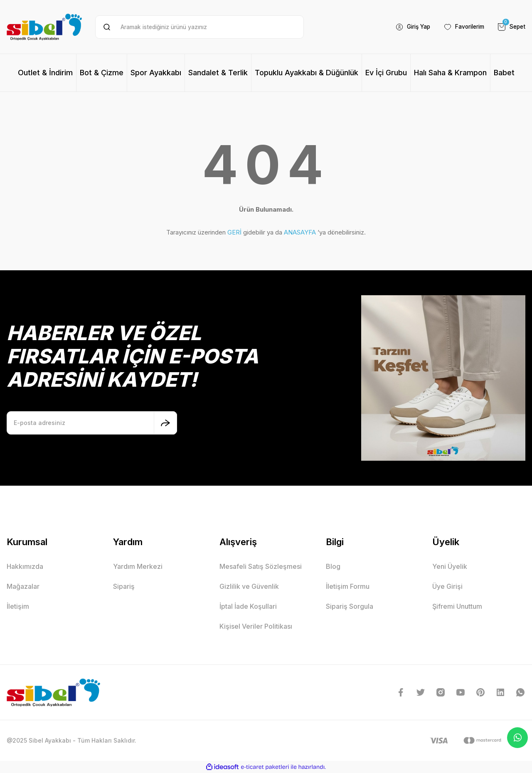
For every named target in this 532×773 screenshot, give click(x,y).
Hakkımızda (25, 566)
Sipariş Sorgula (350, 606)
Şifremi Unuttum (457, 606)
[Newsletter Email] (92, 423)
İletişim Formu (348, 586)
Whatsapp (518, 738)
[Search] (199, 27)
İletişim (18, 606)
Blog (333, 566)
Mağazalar (23, 586)
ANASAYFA (300, 232)
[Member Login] (408, 27)
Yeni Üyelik (450, 566)
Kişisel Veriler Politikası (256, 626)
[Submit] (165, 423)
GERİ (234, 232)
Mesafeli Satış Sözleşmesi (261, 566)
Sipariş (124, 586)
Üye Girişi (447, 586)
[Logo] (44, 27)
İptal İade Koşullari (248, 606)
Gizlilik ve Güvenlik (249, 586)
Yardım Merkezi (138, 566)
